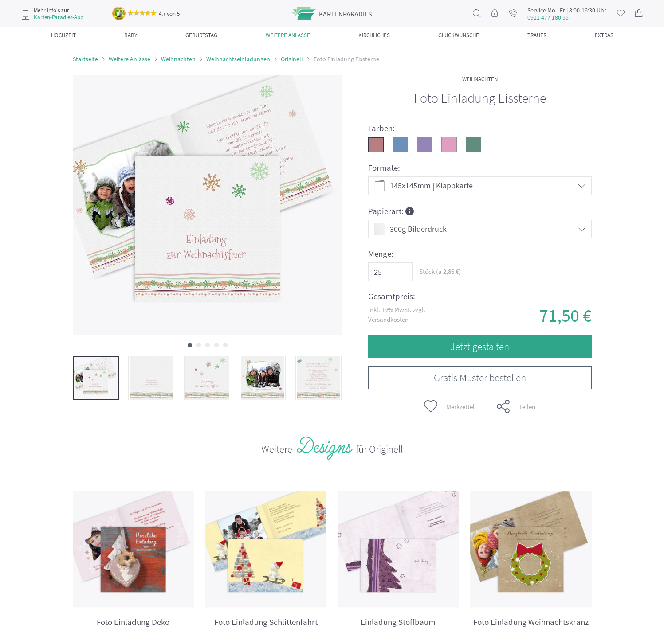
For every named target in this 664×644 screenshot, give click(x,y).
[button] (190, 345)
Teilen (516, 406)
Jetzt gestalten (480, 346)
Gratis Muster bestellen (480, 377)
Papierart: (391, 211)
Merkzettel (449, 406)
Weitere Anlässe (130, 59)
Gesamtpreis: (392, 296)
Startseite (85, 59)
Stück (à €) (440, 271)
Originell (292, 59)
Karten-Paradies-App (59, 17)
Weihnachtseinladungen (238, 59)
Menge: (381, 254)
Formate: (384, 168)
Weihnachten (178, 59)
